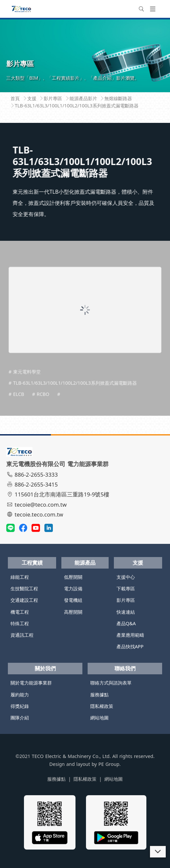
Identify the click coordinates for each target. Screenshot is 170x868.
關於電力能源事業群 (31, 683)
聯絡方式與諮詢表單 (111, 683)
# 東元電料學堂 (25, 383)
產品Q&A (126, 623)
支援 (138, 563)
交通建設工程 (24, 600)
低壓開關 (73, 577)
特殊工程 (20, 623)
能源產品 (85, 563)
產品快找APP (130, 646)
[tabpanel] (85, 55)
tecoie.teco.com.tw (36, 514)
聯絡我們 (125, 668)
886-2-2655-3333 (33, 475)
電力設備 (73, 588)
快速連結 (126, 612)
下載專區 (126, 588)
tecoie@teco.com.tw (37, 504)
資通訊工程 (22, 635)
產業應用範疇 (130, 635)
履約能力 (20, 695)
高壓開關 (73, 612)
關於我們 (45, 668)
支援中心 (126, 577)
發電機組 (73, 600)
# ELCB (16, 405)
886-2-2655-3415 (33, 484)
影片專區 (126, 600)
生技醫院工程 (24, 588)
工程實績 (32, 563)
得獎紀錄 (20, 706)
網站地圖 (99, 718)
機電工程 (20, 612)
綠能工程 (20, 577)
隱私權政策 (102, 706)
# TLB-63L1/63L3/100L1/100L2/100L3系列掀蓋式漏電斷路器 (73, 394)
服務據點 (99, 695)
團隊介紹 (20, 718)
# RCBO (41, 405)
